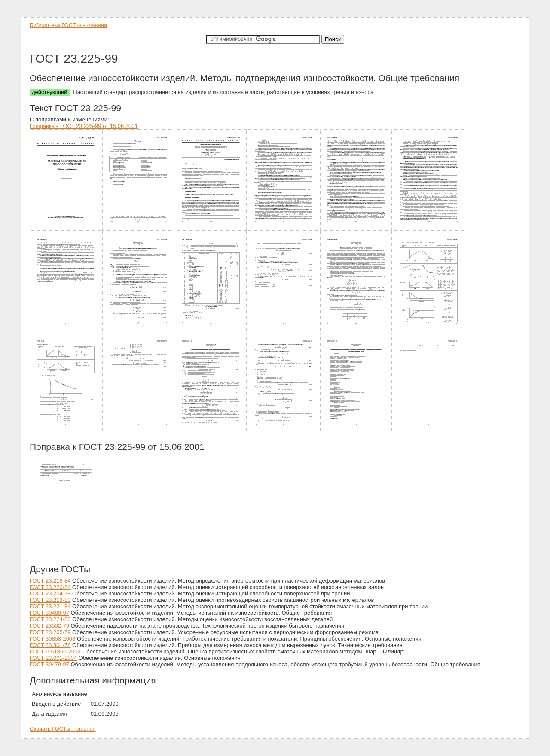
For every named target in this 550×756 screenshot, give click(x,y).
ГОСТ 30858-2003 (52, 639)
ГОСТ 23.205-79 (50, 632)
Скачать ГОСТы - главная (63, 729)
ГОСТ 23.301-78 (50, 645)
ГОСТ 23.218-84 (50, 581)
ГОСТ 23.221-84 (50, 606)
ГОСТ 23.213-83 (50, 600)
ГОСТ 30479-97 (49, 664)
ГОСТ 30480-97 (49, 613)
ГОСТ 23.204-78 (50, 594)
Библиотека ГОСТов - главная (68, 25)
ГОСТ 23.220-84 (50, 587)
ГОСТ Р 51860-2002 (55, 651)
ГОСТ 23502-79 (49, 626)
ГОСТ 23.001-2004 (53, 658)
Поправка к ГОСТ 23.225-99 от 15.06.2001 (84, 126)
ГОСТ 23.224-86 (50, 619)
